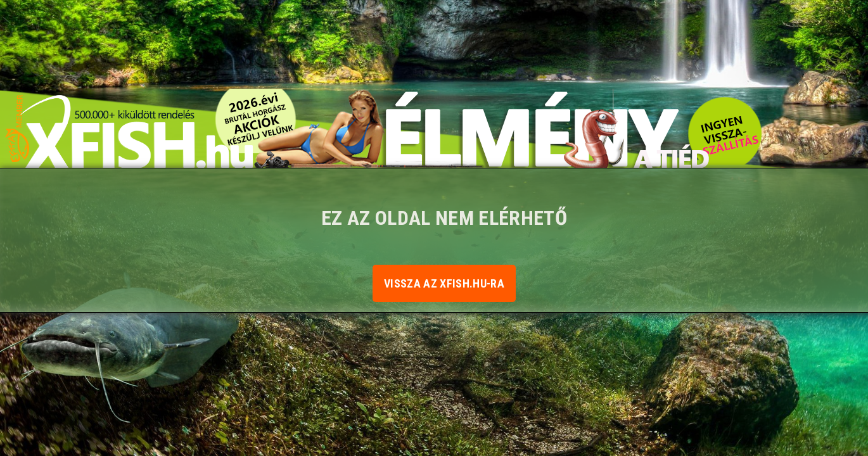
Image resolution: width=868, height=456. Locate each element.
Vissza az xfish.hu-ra (444, 283)
